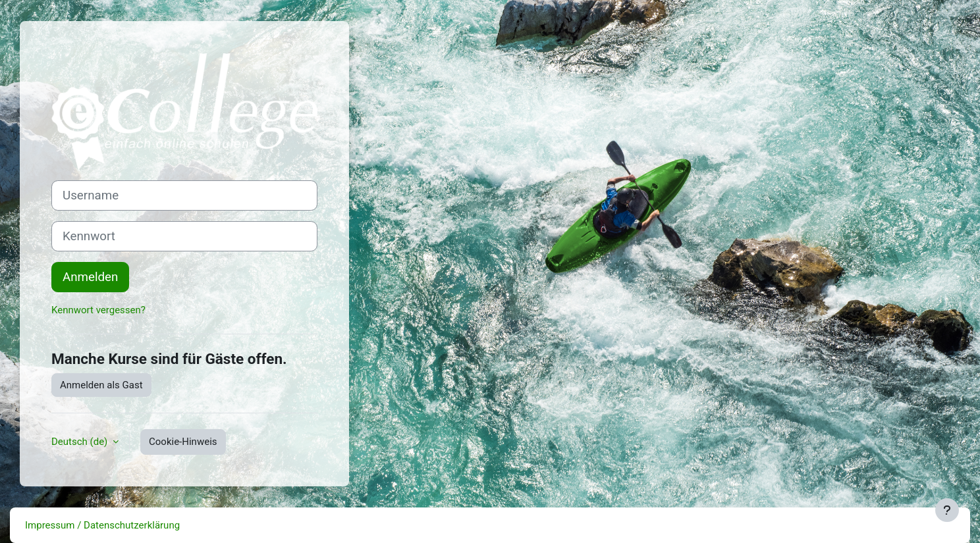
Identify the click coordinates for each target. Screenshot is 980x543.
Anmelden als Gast (101, 385)
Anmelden (90, 277)
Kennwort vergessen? (98, 310)
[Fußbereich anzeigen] (947, 510)
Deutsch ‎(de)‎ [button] (81, 442)
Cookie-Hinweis (183, 442)
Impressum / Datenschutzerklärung (102, 525)
